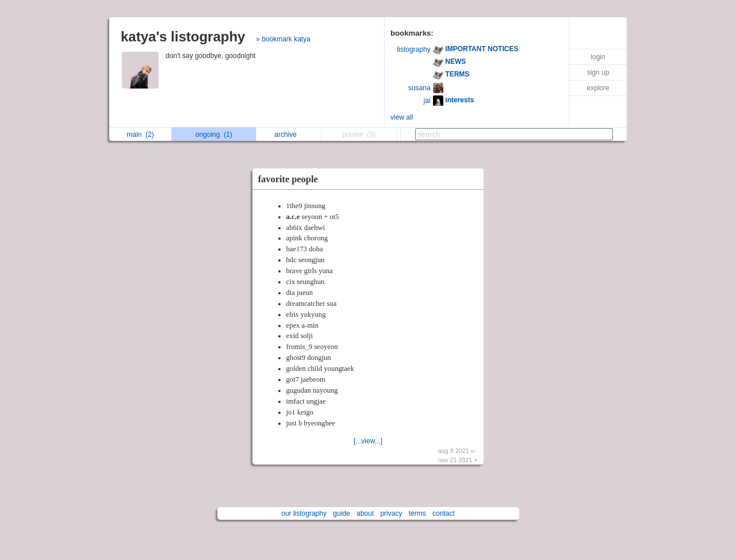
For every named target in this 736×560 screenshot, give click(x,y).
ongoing (214, 135)
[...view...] (368, 441)
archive (288, 135)
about (365, 513)
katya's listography (183, 37)
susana (419, 88)
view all (402, 117)
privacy (391, 513)
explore (598, 88)
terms (417, 513)
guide (341, 513)
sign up (598, 72)
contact (444, 513)
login (598, 57)
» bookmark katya (283, 39)
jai (427, 101)
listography (414, 49)
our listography (304, 513)
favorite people (288, 179)
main (140, 135)
